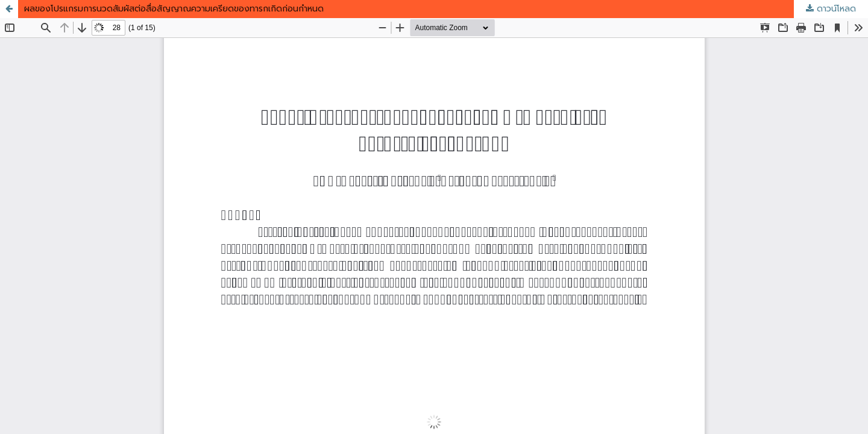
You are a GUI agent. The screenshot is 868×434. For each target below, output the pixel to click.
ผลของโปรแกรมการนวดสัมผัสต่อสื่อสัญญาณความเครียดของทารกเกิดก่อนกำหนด (174, 9)
